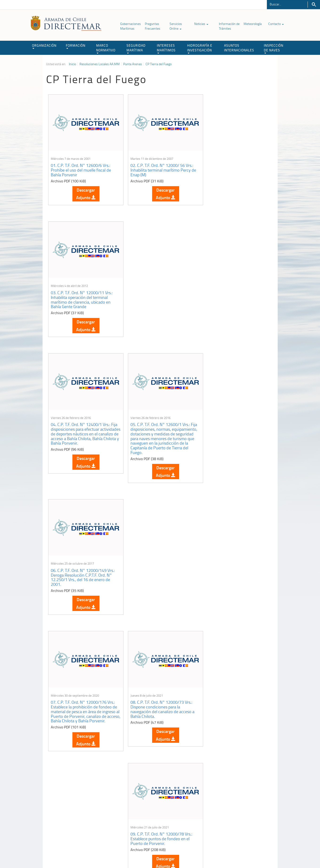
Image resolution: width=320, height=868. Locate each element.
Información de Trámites (229, 26)
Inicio (72, 64)
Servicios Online (176, 26)
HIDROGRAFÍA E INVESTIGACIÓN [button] (200, 48)
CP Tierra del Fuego (159, 64)
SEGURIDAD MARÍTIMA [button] (136, 48)
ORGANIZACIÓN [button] (44, 46)
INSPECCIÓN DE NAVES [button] (274, 48)
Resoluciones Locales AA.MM (100, 64)
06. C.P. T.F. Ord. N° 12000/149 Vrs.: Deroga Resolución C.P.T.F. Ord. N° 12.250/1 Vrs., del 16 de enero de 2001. (235, 299)
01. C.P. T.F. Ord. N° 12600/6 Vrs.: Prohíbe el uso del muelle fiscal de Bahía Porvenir (81, 167)
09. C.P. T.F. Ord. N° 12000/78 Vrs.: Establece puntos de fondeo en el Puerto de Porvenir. (234, 439)
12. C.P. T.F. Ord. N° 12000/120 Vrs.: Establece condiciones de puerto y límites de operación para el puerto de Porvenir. (235, 580)
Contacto (276, 24)
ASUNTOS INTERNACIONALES (239, 48)
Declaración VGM (239, 812)
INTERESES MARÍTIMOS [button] (166, 48)
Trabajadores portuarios (243, 806)
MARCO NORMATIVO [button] (106, 48)
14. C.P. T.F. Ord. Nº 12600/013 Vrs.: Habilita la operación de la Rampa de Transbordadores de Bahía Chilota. (159, 707)
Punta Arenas (133, 64)
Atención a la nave (239, 801)
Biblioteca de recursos (108, 854)
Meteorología (253, 24)
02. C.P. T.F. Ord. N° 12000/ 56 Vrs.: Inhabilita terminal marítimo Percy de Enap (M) (160, 167)
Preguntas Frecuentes (153, 26)
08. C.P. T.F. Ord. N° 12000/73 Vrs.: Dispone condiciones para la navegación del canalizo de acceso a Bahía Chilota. (159, 442)
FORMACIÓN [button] (76, 46)
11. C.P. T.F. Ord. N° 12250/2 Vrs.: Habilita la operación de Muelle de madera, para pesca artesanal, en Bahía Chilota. (157, 580)
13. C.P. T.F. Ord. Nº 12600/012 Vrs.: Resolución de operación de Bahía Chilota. (83, 707)
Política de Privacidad (77, 854)
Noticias (201, 24)
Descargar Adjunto (84, 191)
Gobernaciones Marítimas (130, 26)
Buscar (314, 5)
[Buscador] (287, 4)
